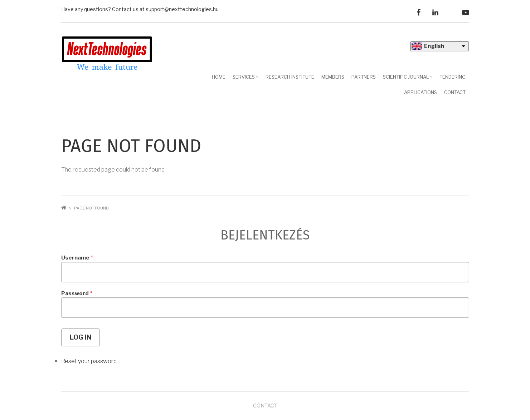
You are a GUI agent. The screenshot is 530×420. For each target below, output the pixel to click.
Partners (364, 77)
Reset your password (89, 361)
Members (333, 77)
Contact (455, 92)
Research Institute (290, 77)
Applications (420, 92)
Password (75, 293)
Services (246, 79)
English (434, 46)
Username (75, 258)
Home (219, 77)
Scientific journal (409, 79)
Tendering (453, 77)
